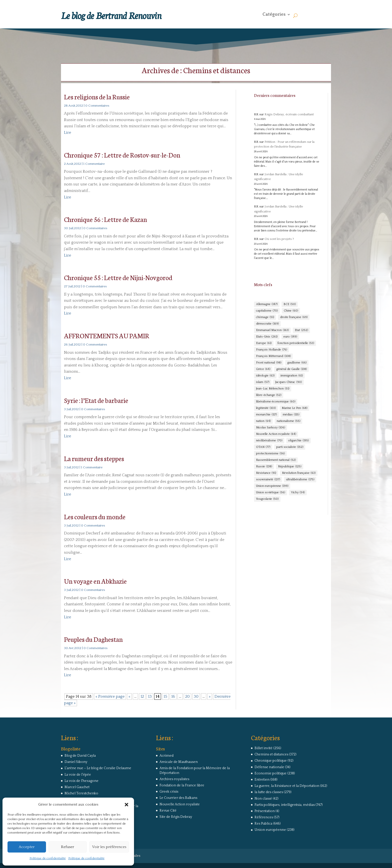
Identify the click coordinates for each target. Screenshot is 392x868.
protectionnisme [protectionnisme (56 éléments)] (270, 454)
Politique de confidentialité (48, 858)
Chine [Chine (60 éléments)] (291, 311)
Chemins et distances (271, 754)
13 (150, 696)
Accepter (27, 847)
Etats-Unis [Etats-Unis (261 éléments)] (267, 337)
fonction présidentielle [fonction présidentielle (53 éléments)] (296, 343)
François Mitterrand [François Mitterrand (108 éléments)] (273, 356)
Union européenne (270, 830)
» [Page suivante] (210, 696)
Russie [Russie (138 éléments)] (264, 467)
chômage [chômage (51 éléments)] (265, 317)
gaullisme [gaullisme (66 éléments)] (297, 363)
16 (173, 696)
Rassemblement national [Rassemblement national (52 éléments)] (276, 460)
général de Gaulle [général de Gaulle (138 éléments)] (291, 369)
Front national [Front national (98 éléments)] (269, 363)
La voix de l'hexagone (81, 781)
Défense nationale (269, 767)
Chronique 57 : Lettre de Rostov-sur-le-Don (122, 155)
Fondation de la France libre (182, 785)
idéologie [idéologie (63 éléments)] (265, 376)
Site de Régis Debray (176, 817)
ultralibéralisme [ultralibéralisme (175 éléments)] (300, 480)
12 (142, 696)
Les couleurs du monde (95, 516)
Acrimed (166, 756)
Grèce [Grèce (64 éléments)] (263, 369)
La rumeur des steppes (94, 458)
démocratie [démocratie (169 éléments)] (267, 324)
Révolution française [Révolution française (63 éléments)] (299, 473)
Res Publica (263, 824)
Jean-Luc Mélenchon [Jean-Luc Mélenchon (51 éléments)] (273, 389)
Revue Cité (168, 811)
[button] (126, 805)
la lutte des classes (269, 792)
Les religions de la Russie (97, 96)
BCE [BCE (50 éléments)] (290, 304)
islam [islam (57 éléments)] (263, 382)
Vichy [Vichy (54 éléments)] (298, 493)
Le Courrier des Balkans (178, 798)
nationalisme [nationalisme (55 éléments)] (288, 421)
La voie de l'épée (78, 775)
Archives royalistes (174, 779)
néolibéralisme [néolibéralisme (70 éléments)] (269, 441)
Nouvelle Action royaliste (180, 804)
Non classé (263, 799)
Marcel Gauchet (77, 787)
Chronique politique (271, 761)
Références (264, 817)
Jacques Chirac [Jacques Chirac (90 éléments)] (288, 382)
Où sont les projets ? (279, 239)
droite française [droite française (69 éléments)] (294, 317)
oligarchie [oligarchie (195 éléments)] (298, 441)
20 (187, 696)
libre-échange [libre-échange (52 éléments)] (269, 395)
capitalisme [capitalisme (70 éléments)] (267, 311)
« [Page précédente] (129, 696)
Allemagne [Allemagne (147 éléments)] (267, 304)
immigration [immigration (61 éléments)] (292, 376)
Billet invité (263, 748)
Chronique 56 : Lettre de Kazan (105, 219)
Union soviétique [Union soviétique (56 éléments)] (270, 493)
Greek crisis (169, 792)
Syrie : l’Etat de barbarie (96, 400)
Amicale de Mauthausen (179, 762)
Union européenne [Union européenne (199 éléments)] (272, 486)
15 (165, 696)
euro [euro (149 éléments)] (290, 337)
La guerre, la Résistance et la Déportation (287, 786)
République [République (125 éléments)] (290, 467)
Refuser (67, 847)
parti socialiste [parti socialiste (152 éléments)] (290, 447)
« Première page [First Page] (110, 696)
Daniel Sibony (76, 762)
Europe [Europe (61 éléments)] (264, 343)
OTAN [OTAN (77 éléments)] (263, 447)
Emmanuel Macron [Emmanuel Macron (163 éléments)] (272, 330)
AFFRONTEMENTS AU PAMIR (107, 335)
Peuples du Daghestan (93, 639)
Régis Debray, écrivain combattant (289, 114)
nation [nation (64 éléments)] (263, 421)
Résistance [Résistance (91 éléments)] (266, 473)
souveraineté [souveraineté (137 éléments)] (268, 480)
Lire (67, 133)
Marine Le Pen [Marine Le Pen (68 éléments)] (294, 408)
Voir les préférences (109, 847)
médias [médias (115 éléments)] (291, 415)
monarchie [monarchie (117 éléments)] (266, 415)
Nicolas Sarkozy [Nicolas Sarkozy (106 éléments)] (270, 428)
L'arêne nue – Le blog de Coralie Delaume (98, 768)
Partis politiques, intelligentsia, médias (285, 805)
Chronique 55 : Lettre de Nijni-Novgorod (118, 277)
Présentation (265, 811)
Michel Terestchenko (81, 793)
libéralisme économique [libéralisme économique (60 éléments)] (276, 402)
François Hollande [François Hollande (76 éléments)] (271, 350)
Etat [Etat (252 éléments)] (301, 330)
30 (196, 696)
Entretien (262, 780)
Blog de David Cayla (80, 756)
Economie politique (270, 773)
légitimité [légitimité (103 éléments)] (266, 408)
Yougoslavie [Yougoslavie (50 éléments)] (267, 499)
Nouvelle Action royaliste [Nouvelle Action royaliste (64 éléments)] (276, 434)
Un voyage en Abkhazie (95, 581)
